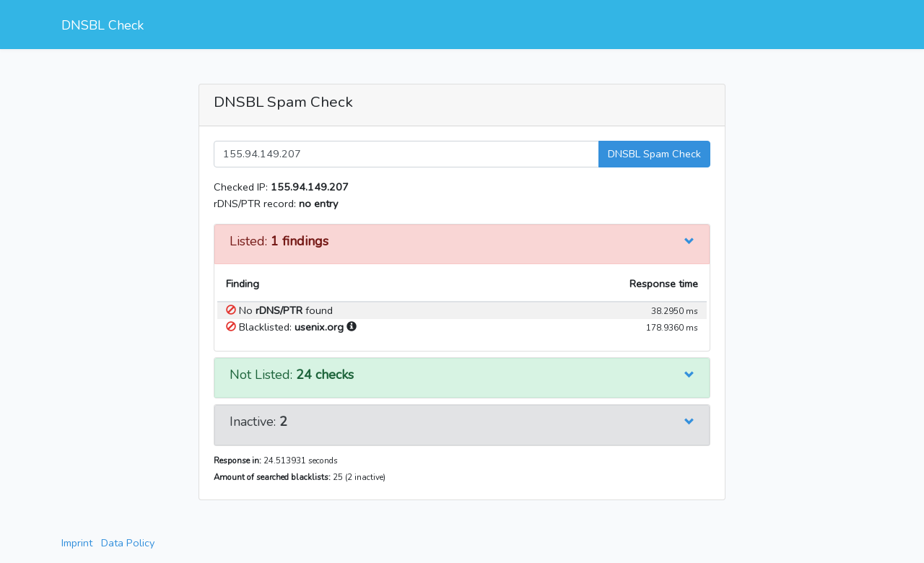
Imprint (77, 543)
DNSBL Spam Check (654, 154)
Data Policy (128, 543)
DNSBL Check (103, 25)
